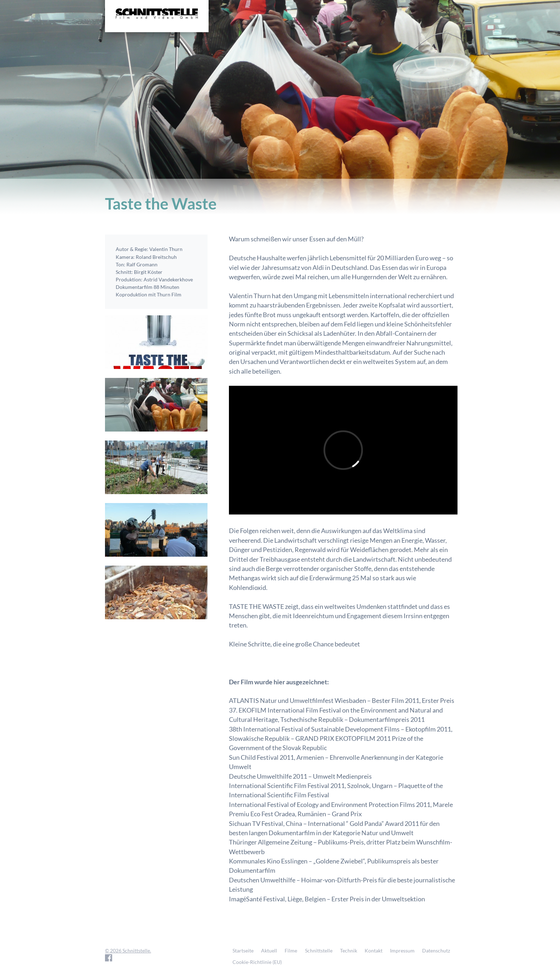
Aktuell (269, 951)
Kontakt (374, 951)
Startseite (243, 951)
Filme (291, 951)
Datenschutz (436, 951)
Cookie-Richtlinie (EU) (257, 962)
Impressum (402, 951)
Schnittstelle (319, 951)
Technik (349, 951)
